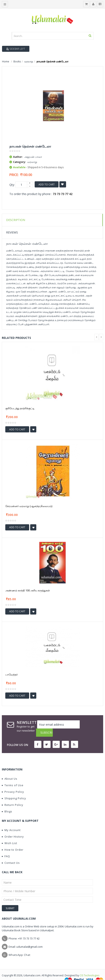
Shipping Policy (14, 790)
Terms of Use (13, 777)
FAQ (6, 848)
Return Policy (13, 797)
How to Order (13, 841)
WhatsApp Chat (19, 947)
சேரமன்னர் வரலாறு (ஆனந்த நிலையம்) (29, 506)
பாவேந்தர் (12, 674)
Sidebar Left (16, 49)
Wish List (9, 835)
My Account (11, 822)
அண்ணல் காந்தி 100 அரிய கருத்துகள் (28, 590)
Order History (13, 828)
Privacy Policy (13, 784)
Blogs (7, 803)
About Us (10, 770)
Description (16, 220)
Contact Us (11, 855)
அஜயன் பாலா (33, 157)
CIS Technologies (90, 967)
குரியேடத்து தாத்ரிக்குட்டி (20, 408)
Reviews (12, 232)
